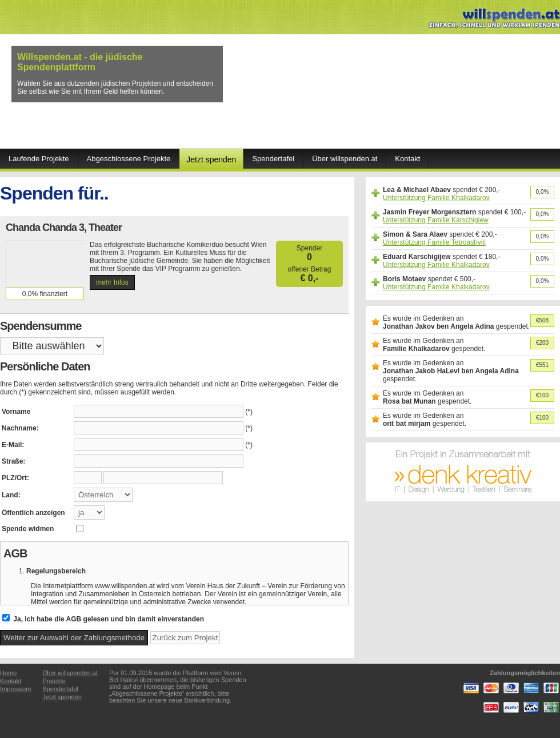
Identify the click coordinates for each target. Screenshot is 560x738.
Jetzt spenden (211, 159)
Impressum (15, 689)
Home (8, 673)
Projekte (54, 681)
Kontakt (407, 159)
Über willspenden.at (345, 159)
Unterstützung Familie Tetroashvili (434, 242)
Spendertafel (273, 159)
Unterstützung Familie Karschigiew (436, 220)
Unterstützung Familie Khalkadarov (436, 198)
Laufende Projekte (39, 159)
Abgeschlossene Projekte (129, 159)
